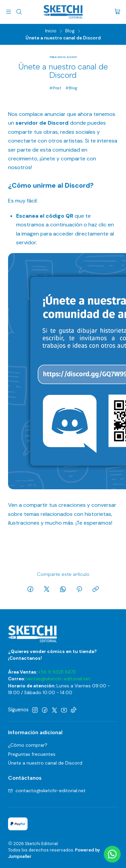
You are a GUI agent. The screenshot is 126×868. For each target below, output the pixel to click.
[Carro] (117, 12)
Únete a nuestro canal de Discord (45, 763)
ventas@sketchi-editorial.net (58, 679)
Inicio (51, 31)
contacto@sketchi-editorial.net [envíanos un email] (47, 790)
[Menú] (9, 12)
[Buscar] (19, 12)
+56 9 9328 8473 (57, 672)
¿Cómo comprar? (28, 745)
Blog (70, 31)
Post (55, 88)
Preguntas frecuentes (32, 754)
